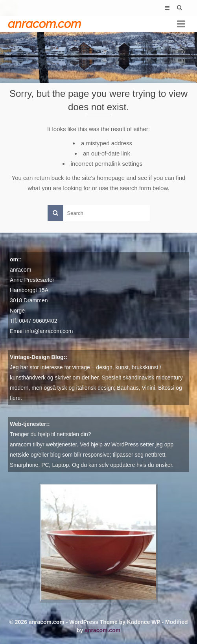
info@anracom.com (49, 331)
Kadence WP (144, 622)
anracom (20, 270)
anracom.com (44, 24)
